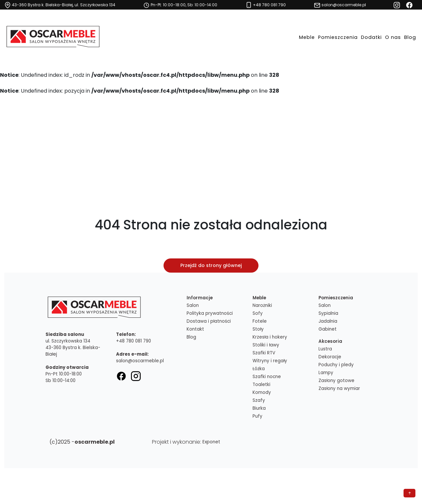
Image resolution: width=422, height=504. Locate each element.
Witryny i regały (270, 361)
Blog (410, 37)
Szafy (259, 400)
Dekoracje (330, 357)
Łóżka (259, 369)
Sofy (258, 313)
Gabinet (328, 329)
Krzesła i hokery (270, 337)
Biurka (259, 408)
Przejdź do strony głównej (211, 265)
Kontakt (195, 329)
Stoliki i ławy (266, 345)
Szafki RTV (264, 353)
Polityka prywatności (210, 313)
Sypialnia (328, 313)
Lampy (326, 373)
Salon (193, 305)
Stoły (258, 329)
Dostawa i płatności (209, 321)
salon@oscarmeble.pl (140, 361)
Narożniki (262, 305)
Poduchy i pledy (336, 365)
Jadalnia (328, 321)
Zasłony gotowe (336, 381)
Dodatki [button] (371, 37)
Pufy (257, 416)
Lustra (325, 349)
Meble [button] (307, 37)
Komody (262, 392)
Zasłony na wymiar (339, 388)
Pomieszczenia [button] (338, 37)
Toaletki (261, 385)
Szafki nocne (267, 377)
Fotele (260, 321)
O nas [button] (393, 37)
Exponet (211, 442)
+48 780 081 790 (134, 341)
